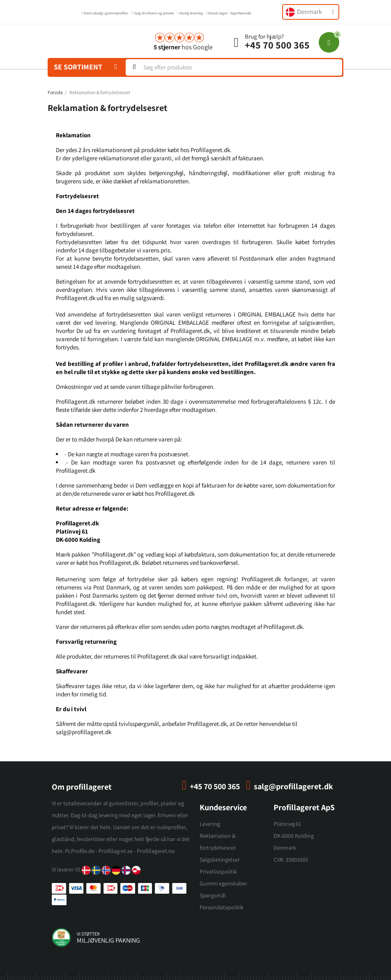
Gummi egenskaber (223, 883)
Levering (210, 824)
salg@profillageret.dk (293, 786)
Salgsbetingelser (220, 860)
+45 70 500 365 (277, 45)
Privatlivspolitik (218, 871)
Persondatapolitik (222, 907)
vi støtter (88, 934)
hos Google (183, 47)
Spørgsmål (213, 895)
